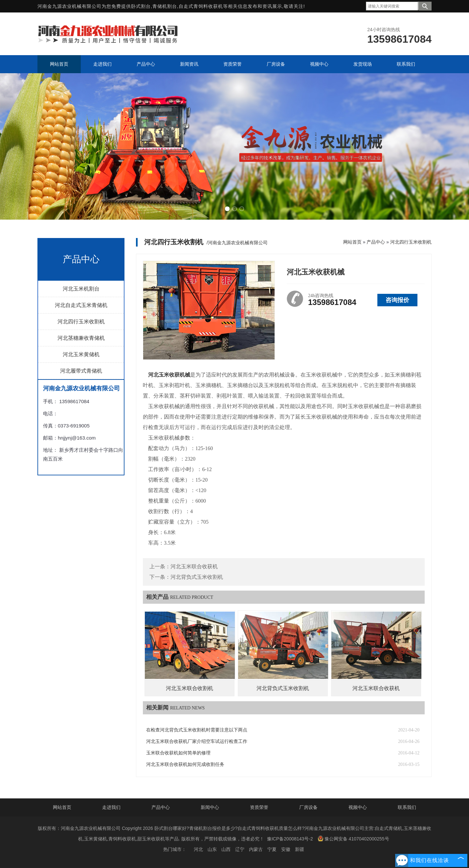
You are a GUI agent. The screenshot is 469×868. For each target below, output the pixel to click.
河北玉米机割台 (81, 289)
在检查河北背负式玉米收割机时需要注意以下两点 (197, 730)
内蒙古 (256, 849)
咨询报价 (397, 300)
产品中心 (376, 242)
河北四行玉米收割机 (81, 322)
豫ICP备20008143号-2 (290, 839)
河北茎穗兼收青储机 (81, 338)
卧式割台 (141, 6)
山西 (226, 849)
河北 (198, 849)
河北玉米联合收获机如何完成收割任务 (185, 764)
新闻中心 (210, 807)
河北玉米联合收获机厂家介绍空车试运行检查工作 (197, 741)
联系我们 (407, 807)
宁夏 (272, 849)
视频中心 (358, 807)
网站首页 (352, 242)
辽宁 (240, 849)
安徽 (286, 849)
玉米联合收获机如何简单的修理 (178, 753)
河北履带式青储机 (81, 371)
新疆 (300, 849)
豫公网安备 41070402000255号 (353, 838)
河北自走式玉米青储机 (81, 305)
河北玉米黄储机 (81, 354)
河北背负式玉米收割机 (197, 577)
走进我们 (111, 807)
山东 (212, 849)
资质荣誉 (259, 807)
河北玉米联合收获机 (194, 566)
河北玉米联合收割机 (190, 688)
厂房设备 (308, 807)
